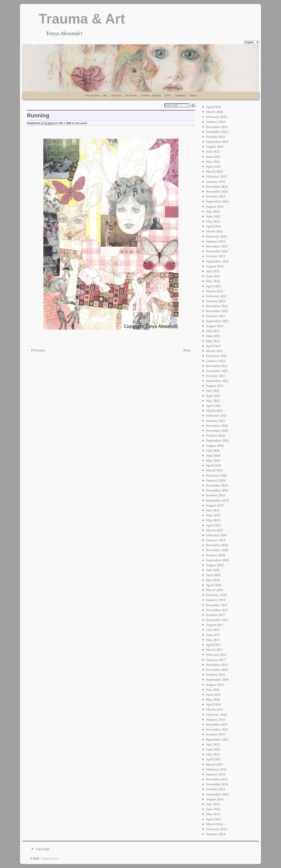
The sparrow (92, 95)
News (193, 95)
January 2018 (215, 600)
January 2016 (215, 720)
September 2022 (217, 321)
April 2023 (213, 286)
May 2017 (213, 640)
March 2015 (214, 764)
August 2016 (215, 685)
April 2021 (213, 406)
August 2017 (215, 625)
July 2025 (213, 152)
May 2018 (213, 580)
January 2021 (215, 421)
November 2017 (217, 610)
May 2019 (213, 520)
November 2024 (217, 192)
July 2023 (213, 271)
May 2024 (213, 221)
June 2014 (213, 809)
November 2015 (217, 729)
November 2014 (217, 784)
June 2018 (213, 575)
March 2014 (214, 824)
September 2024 (217, 201)
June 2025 (213, 157)
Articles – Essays (151, 95)
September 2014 (217, 794)
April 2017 (213, 645)
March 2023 (214, 291)
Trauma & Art (82, 19)
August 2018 (215, 565)
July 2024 (213, 212)
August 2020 (215, 446)
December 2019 (217, 485)
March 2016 (214, 709)
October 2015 (215, 734)
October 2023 (215, 256)
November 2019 (217, 490)
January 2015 (215, 774)
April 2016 (213, 705)
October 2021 (215, 376)
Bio (105, 95)
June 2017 (213, 635)
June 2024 (213, 216)
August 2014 (215, 799)
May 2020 (213, 461)
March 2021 (214, 411)
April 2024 (213, 226)
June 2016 (213, 695)
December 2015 (217, 725)
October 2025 (215, 137)
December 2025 (217, 127)
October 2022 (215, 316)
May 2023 (213, 281)
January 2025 (215, 182)
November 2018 (217, 550)
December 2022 (217, 306)
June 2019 (213, 515)
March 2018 (214, 590)
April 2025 (213, 167)
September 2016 (217, 680)
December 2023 (217, 246)
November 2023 (217, 251)
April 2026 (213, 107)
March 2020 (214, 470)
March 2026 (214, 112)
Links (168, 95)
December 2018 (217, 545)
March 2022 (214, 351)
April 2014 (213, 819)
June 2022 (213, 336)
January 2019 (215, 540)
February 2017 (216, 655)
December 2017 (217, 605)
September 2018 (217, 560)
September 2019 (217, 500)
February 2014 (216, 829)
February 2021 (216, 416)
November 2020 (217, 431)
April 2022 (213, 346)
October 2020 (215, 436)
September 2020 (217, 441)
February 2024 (216, 236)
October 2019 (215, 495)
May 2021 (213, 401)
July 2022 (213, 331)
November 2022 (217, 311)
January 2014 (215, 834)
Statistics (180, 95)
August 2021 (215, 386)
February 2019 (216, 535)
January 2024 (215, 241)
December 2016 (217, 665)
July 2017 (213, 630)
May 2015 (213, 754)
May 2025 (213, 162)
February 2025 (216, 177)
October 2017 (215, 615)
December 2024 (217, 187)
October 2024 (215, 196)
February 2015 (216, 769)
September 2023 (217, 261)
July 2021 (213, 391)
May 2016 (213, 700)
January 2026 (215, 122)
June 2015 (213, 749)
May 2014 (213, 814)
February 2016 (216, 715)
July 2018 (213, 570)
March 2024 (214, 231)
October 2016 (215, 675)
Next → (189, 350)
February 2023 (216, 296)
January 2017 (215, 660)
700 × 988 (65, 123)
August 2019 (215, 505)
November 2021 (217, 371)
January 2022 (215, 361)
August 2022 (215, 326)
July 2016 (213, 690)
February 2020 (216, 476)
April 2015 (213, 759)
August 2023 (215, 266)
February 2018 (216, 595)
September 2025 (217, 142)
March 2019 (214, 530)
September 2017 (217, 620)
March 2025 (214, 172)
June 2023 (213, 276)
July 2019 (213, 510)
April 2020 (213, 465)
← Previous (36, 350)
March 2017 (214, 650)
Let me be (131, 95)
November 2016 (217, 670)
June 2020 (213, 456)
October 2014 (215, 789)
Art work (116, 95)
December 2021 (217, 366)
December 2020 (217, 426)
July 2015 (213, 744)
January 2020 (215, 480)
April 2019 (213, 525)
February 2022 (216, 356)
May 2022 (213, 341)
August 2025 (215, 147)
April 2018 (213, 585)
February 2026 (216, 117)
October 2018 (215, 555)
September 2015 (217, 740)
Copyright (42, 849)
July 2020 (213, 451)
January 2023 (215, 301)
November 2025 (217, 132)
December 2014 (217, 779)
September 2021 (217, 381)
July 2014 (213, 804)
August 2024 (215, 207)
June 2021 (213, 396)
